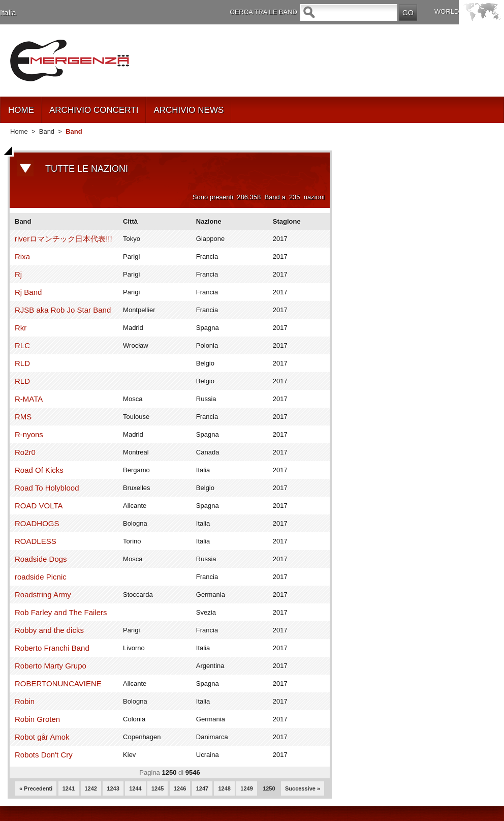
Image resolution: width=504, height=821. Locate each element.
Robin (25, 701)
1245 (157, 788)
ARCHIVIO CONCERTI (94, 110)
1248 (224, 788)
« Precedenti (36, 788)
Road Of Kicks (39, 470)
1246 (180, 788)
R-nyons (29, 434)
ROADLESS (36, 541)
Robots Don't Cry (44, 755)
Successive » (303, 788)
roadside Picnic (41, 577)
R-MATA (29, 399)
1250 (269, 788)
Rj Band (28, 292)
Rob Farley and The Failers (61, 612)
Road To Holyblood (47, 488)
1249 (246, 788)
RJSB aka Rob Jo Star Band (63, 310)
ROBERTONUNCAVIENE (58, 683)
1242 (91, 788)
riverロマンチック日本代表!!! (64, 239)
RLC (22, 345)
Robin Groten (37, 719)
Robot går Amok (42, 737)
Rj (18, 274)
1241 (69, 788)
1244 (135, 788)
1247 (202, 788)
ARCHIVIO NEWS (188, 110)
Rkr (21, 328)
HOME (21, 110)
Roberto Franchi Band (52, 648)
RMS (23, 417)
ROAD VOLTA (39, 506)
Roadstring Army (43, 595)
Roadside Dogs (41, 559)
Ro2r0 (25, 452)
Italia (8, 12)
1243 (113, 788)
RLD (22, 363)
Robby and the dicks (49, 630)
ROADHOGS (37, 523)
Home (19, 131)
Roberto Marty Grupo (51, 666)
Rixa (22, 256)
